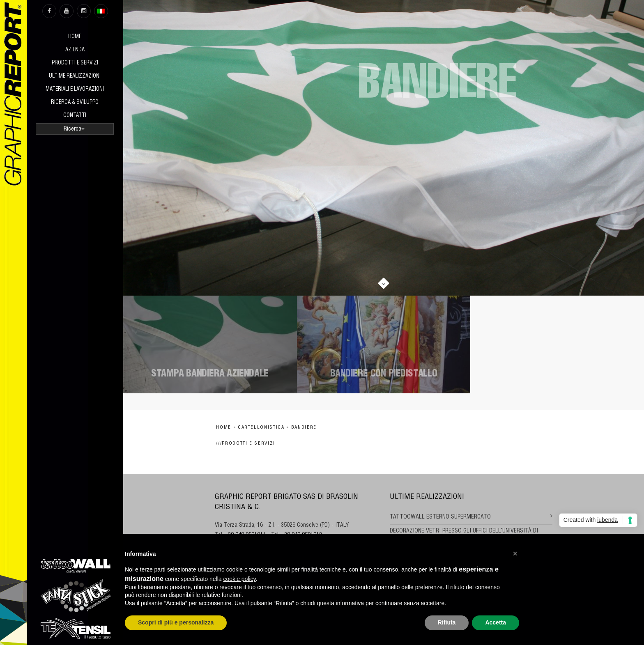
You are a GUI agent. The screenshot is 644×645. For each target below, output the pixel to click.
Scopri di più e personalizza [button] (176, 622)
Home (75, 37)
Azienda (75, 50)
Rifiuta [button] (447, 622)
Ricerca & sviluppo (75, 103)
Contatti (75, 116)
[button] (515, 553)
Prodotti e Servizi (75, 63)
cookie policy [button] (239, 579)
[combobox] (75, 129)
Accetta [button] (496, 622)
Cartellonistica (261, 428)
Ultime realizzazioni (75, 77)
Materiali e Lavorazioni (75, 90)
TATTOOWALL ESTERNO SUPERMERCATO (440, 517)
